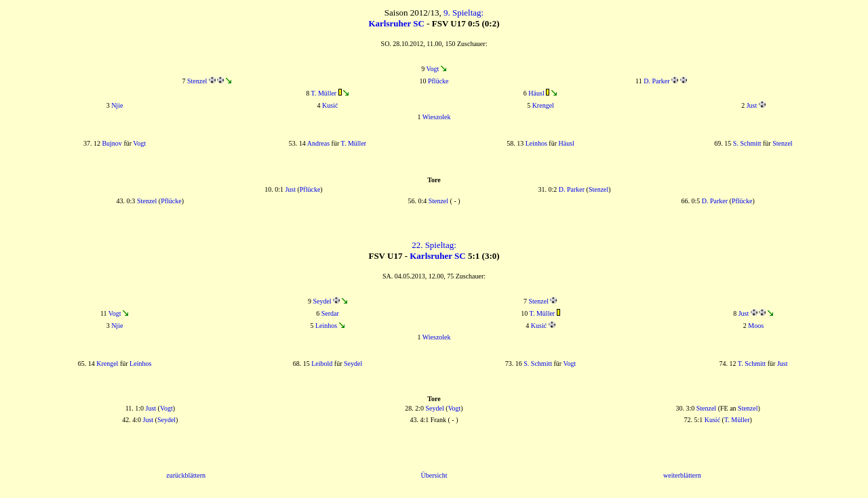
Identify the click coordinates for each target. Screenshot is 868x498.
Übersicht (434, 475)
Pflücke (438, 81)
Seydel (322, 301)
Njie (117, 105)
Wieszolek (437, 117)
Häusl (536, 93)
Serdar (330, 313)
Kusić (330, 105)
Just (752, 105)
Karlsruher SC (396, 23)
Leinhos (536, 143)
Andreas (318, 143)
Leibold (322, 364)
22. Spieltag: (434, 245)
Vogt (433, 69)
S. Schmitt (747, 143)
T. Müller (324, 93)
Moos (756, 326)
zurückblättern (186, 475)
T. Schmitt (752, 364)
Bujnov (112, 143)
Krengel (543, 105)
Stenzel (197, 81)
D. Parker (656, 81)
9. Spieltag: (463, 13)
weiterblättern (682, 475)
